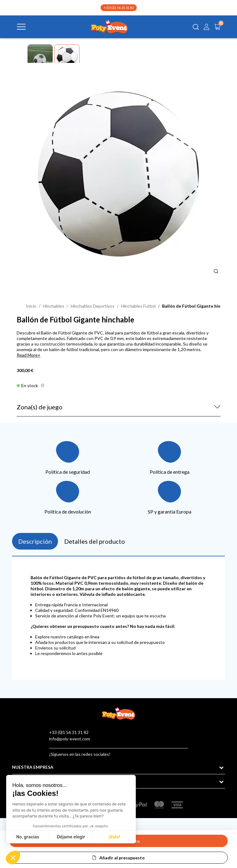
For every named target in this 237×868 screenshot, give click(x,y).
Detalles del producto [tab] (95, 541)
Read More (27, 355)
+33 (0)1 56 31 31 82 (119, 8)
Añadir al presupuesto (122, 858)
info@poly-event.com (70, 739)
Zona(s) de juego (39, 407)
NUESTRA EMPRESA (33, 767)
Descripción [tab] (35, 541)
